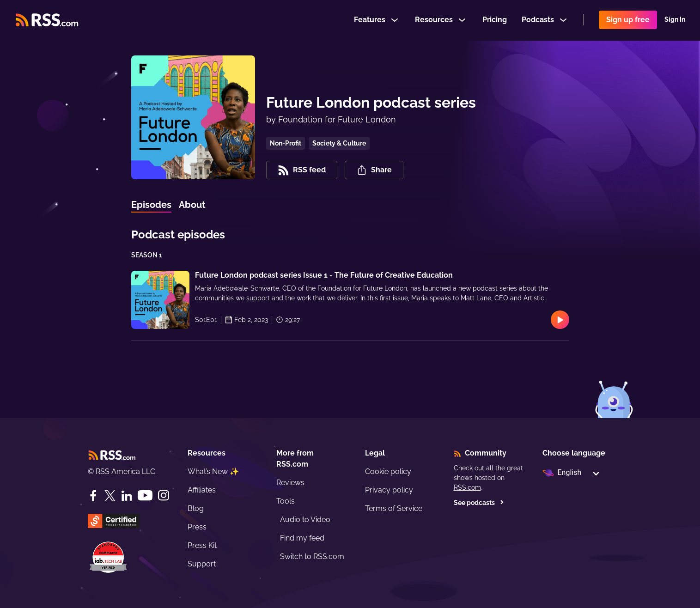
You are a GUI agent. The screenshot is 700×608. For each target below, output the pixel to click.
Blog (196, 508)
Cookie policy (388, 471)
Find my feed (302, 538)
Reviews (290, 483)
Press (197, 527)
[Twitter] (110, 496)
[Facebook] (93, 496)
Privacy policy (389, 490)
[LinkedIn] (127, 496)
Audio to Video (305, 520)
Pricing (495, 20)
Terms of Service (394, 508)
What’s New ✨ (213, 471)
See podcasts (479, 503)
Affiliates (202, 490)
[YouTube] (145, 496)
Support (202, 564)
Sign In (675, 20)
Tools (286, 501)
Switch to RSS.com (312, 556)
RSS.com (467, 487)
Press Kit (202, 545)
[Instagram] (164, 496)
